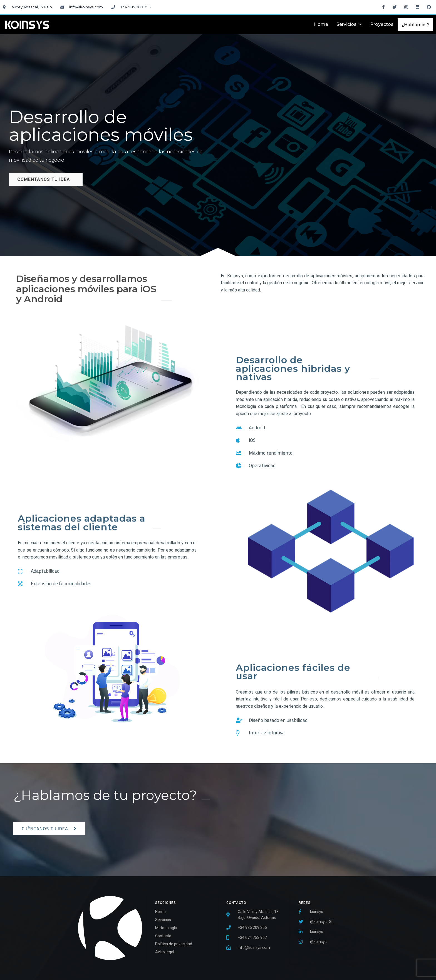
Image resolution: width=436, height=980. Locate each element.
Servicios (349, 24)
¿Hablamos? (415, 25)
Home (321, 24)
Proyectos (382, 24)
